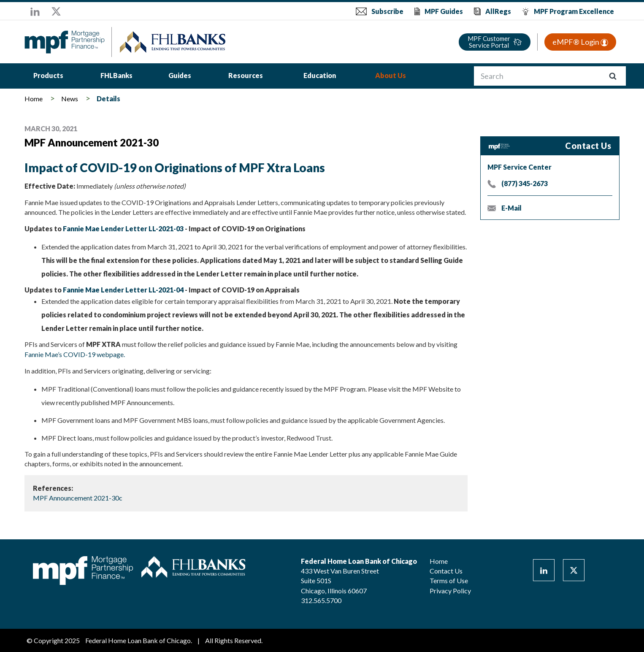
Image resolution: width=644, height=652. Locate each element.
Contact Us (446, 571)
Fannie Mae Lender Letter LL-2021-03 (123, 229)
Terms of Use (449, 580)
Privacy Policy (450, 591)
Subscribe (387, 11)
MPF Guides (444, 11)
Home (34, 99)
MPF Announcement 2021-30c (78, 498)
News (70, 99)
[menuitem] (48, 76)
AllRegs (498, 11)
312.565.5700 (321, 600)
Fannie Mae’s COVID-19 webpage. (75, 354)
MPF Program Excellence (574, 11)
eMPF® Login (580, 42)
